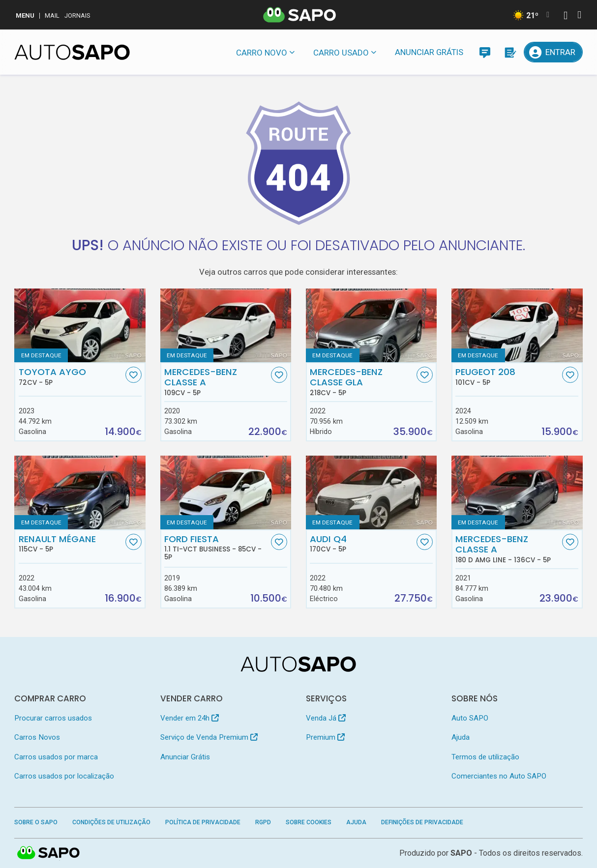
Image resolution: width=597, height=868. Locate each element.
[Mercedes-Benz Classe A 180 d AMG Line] (517, 492)
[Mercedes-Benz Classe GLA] (372, 325)
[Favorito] (134, 375)
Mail (52, 15)
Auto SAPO (470, 718)
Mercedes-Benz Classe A (217, 382)
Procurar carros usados (53, 718)
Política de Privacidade (203, 822)
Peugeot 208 (508, 376)
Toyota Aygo (71, 376)
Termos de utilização (485, 757)
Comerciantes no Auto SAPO (499, 776)
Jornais (77, 15)
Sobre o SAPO (36, 822)
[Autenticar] (566, 16)
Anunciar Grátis (429, 52)
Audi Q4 (362, 544)
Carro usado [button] (341, 53)
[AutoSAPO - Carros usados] (72, 52)
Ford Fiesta (217, 548)
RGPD (263, 822)
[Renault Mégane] (80, 492)
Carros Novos (37, 737)
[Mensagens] (485, 52)
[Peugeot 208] (517, 325)
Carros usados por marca (56, 757)
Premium (325, 737)
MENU (25, 15)
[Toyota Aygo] (80, 325)
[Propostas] (509, 52)
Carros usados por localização (64, 776)
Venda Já (326, 718)
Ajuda (461, 737)
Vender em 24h (190, 718)
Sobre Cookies (309, 822)
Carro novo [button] (262, 53)
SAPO (461, 853)
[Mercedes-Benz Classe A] (226, 325)
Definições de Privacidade (422, 822)
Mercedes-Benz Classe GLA (362, 382)
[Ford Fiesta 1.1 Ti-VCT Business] (226, 492)
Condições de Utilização (111, 822)
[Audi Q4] (372, 492)
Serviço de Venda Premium (209, 737)
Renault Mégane (71, 544)
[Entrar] (553, 52)
